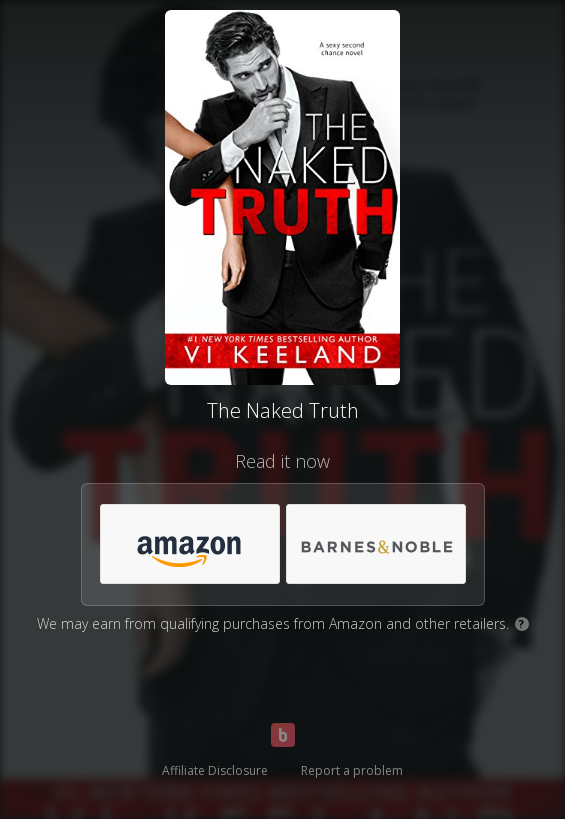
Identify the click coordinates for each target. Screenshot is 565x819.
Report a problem (352, 770)
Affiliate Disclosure (215, 770)
